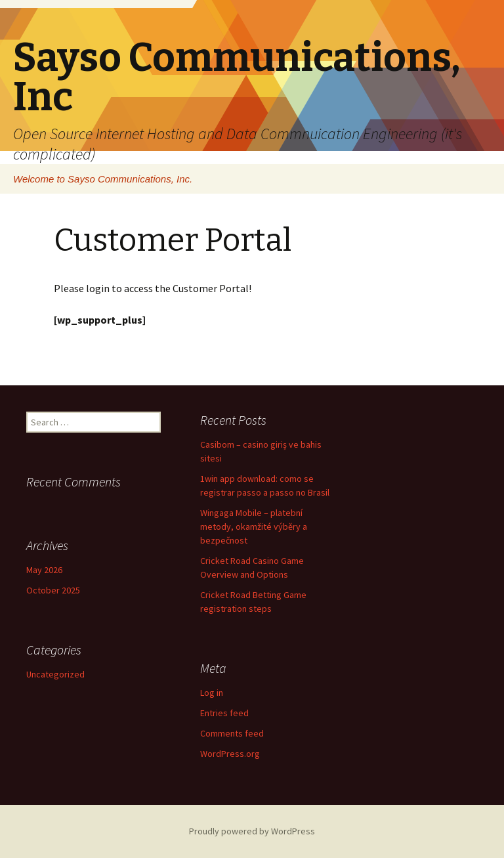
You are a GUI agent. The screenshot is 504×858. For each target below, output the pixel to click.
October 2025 (53, 590)
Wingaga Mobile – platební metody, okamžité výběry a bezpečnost (254, 526)
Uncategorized (55, 674)
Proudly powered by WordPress (252, 831)
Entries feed (224, 713)
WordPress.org (230, 754)
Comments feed (232, 733)
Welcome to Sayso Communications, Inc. (103, 179)
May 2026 (44, 570)
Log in (212, 693)
